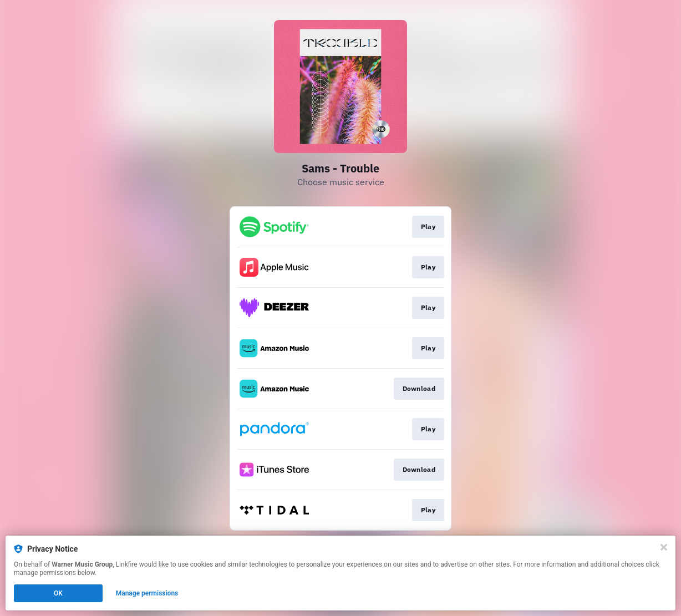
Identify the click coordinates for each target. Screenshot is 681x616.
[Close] (664, 547)
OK (58, 593)
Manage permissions (147, 593)
